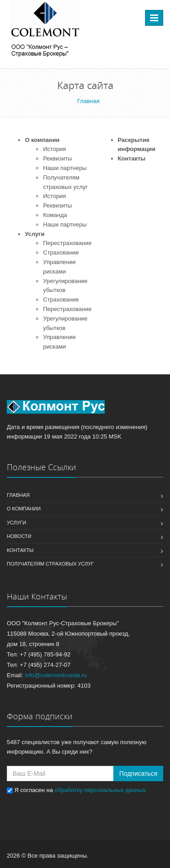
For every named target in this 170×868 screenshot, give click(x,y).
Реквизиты (58, 158)
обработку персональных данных (100, 790)
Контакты (132, 158)
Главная (18, 495)
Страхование (61, 252)
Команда (55, 215)
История (54, 149)
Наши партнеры (65, 168)
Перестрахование (67, 243)
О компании (42, 140)
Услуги (35, 234)
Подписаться (138, 774)
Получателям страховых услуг (50, 564)
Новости (19, 536)
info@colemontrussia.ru (56, 675)
